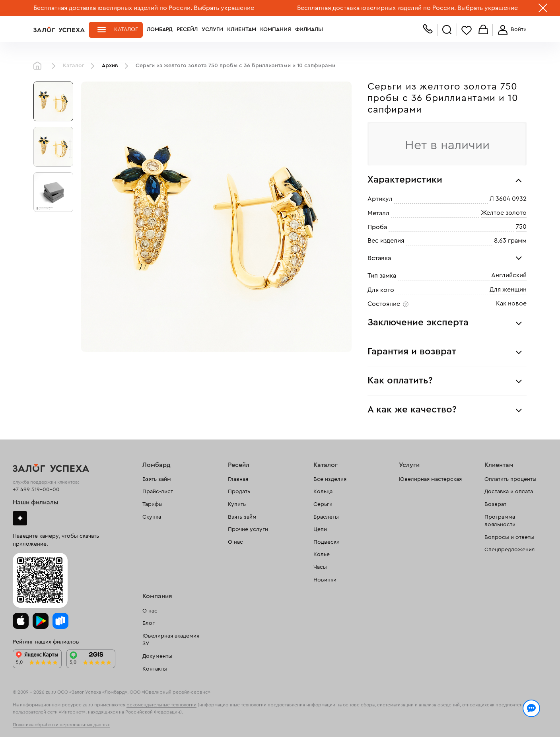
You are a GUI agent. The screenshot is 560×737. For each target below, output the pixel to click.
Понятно (494, 718)
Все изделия (330, 479)
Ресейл (187, 29)
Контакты (155, 669)
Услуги (212, 29)
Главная (39, 66)
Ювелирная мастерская (430, 479)
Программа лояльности (500, 521)
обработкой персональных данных (95, 723)
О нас (235, 542)
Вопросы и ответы (509, 537)
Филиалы (309, 29)
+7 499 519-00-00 (36, 490)
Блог (149, 623)
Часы (320, 567)
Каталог (126, 29)
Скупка (152, 517)
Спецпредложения (509, 550)
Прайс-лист (158, 492)
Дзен (20, 518)
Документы (157, 656)
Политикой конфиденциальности (393, 714)
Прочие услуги (248, 529)
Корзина (483, 30)
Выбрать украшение (225, 8)
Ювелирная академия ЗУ (171, 640)
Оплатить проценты (510, 479)
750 (521, 227)
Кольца (323, 492)
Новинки (325, 580)
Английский (509, 275)
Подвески (327, 542)
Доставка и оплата (509, 492)
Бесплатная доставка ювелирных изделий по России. (113, 8)
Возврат (495, 504)
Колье (322, 554)
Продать (239, 492)
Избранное (467, 30)
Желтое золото (504, 213)
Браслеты (326, 517)
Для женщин (508, 290)
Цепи (320, 529)
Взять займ (157, 479)
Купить (237, 504)
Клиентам (242, 29)
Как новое (511, 303)
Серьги (323, 504)
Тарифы (153, 504)
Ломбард (160, 29)
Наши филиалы (36, 502)
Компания (276, 29)
